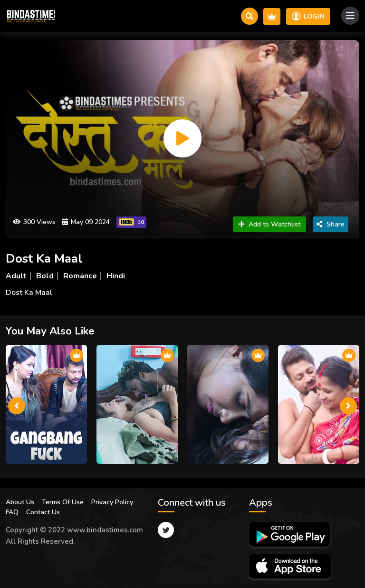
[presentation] (17, 406)
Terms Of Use (63, 502)
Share (331, 224)
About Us (20, 502)
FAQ (12, 512)
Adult (16, 276)
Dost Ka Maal (44, 259)
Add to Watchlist (269, 224)
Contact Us (43, 512)
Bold (45, 276)
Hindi (116, 276)
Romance (80, 276)
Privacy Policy (112, 502)
